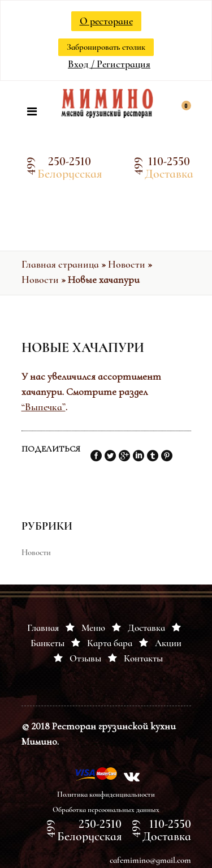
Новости (127, 264)
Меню (93, 628)
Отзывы (85, 658)
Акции (168, 643)
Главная (43, 628)
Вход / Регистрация (109, 64)
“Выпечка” (44, 407)
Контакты (143, 658)
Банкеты (47, 643)
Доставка (146, 628)
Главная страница (60, 264)
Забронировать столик (106, 47)
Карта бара (110, 643)
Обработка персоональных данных (106, 810)
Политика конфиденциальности (106, 794)
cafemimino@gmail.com (150, 860)
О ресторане (106, 21)
